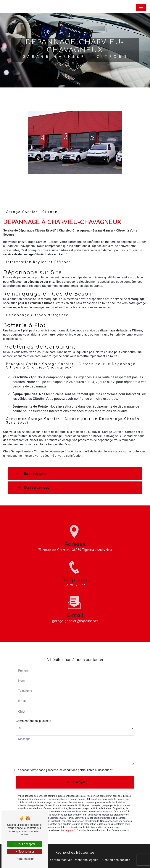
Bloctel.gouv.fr (68, 823)
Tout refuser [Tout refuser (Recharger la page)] (25, 852)
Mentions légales (86, 860)
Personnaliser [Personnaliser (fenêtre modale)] (25, 859)
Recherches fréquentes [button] (75, 853)
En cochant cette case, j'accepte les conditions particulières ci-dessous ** (64, 763)
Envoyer (79, 775)
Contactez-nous (33, 488)
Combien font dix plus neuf (34, 714)
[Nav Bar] (141, 7)
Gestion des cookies (116, 860)
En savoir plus (31, 473)
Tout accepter (25, 844)
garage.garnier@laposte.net (75, 614)
